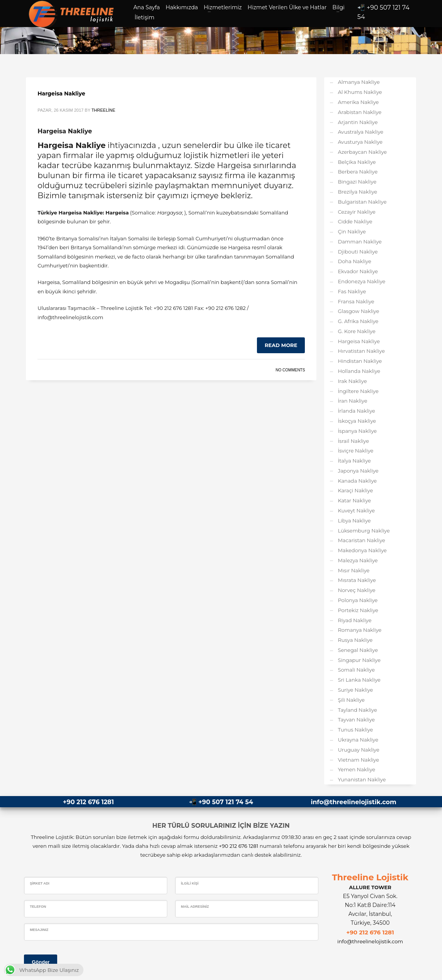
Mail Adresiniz (195, 907)
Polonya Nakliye (358, 600)
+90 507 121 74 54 (226, 802)
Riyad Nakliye (354, 620)
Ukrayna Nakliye (358, 740)
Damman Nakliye (360, 242)
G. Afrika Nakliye (358, 321)
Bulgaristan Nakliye (362, 202)
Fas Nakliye (352, 291)
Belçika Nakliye (357, 162)
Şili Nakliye (351, 700)
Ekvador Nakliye (358, 271)
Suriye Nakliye (355, 690)
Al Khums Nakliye (360, 92)
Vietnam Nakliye (358, 760)
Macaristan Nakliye (361, 540)
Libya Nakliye (354, 521)
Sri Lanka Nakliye (359, 680)
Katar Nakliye (354, 500)
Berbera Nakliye (358, 172)
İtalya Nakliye (354, 461)
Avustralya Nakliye (360, 132)
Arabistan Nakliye (360, 112)
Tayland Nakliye (357, 710)
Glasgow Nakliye (358, 311)
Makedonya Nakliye (362, 550)
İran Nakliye (352, 401)
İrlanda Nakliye (356, 411)
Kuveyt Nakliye (356, 510)
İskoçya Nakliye (357, 421)
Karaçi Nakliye (355, 490)
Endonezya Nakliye (361, 281)
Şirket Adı (40, 883)
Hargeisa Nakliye (61, 94)
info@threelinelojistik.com (353, 802)
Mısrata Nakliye (357, 580)
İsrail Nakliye (353, 441)
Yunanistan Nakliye (362, 779)
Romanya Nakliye (360, 630)
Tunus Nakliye (355, 730)
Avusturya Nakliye (360, 142)
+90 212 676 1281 (88, 802)
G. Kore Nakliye (356, 331)
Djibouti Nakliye (358, 252)
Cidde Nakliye (355, 221)
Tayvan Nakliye (356, 720)
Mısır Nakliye (354, 570)
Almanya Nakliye (359, 82)
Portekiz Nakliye (358, 610)
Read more (281, 345)
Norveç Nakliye (356, 590)
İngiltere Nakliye (358, 391)
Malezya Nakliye (358, 560)
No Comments (290, 370)
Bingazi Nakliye (357, 182)
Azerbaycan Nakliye (362, 152)
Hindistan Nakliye (360, 361)
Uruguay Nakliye (358, 750)
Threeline (104, 110)
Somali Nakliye (356, 670)
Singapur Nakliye (359, 660)
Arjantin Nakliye (358, 122)
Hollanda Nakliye (359, 371)
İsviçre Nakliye (355, 451)
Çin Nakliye (352, 231)
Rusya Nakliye (355, 640)
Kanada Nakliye (357, 481)
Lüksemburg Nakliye (364, 531)
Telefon (38, 907)
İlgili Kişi (190, 883)
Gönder (41, 962)
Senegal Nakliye (358, 650)
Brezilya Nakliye (357, 192)
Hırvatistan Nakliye (361, 351)
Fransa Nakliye (356, 301)
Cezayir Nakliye (357, 212)
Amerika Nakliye (358, 102)
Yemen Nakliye (356, 769)
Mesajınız (39, 930)
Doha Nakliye (354, 261)
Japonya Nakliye (358, 471)
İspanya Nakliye (357, 431)
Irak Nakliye (352, 381)
